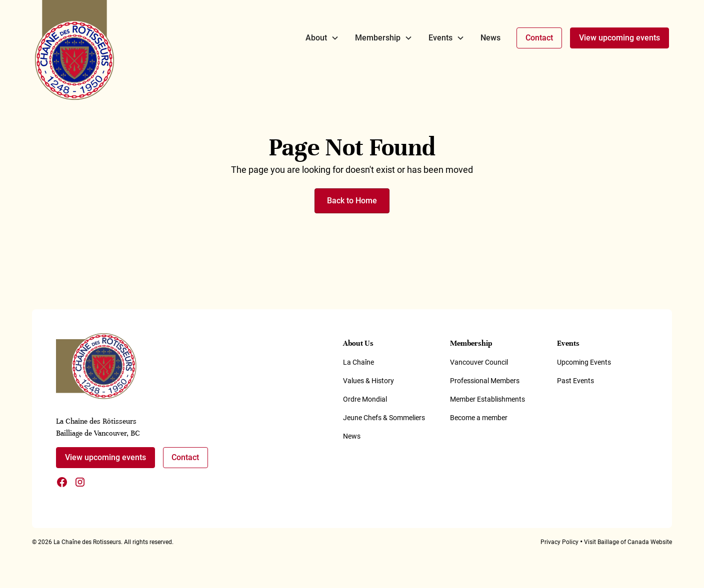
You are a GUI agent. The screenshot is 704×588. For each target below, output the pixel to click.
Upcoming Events (584, 362)
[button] (322, 38)
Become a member (479, 418)
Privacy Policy (559, 542)
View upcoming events (619, 38)
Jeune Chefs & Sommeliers (384, 418)
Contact (539, 38)
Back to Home (352, 201)
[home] (75, 50)
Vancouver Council (479, 362)
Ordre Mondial (365, 399)
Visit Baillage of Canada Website (628, 542)
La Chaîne (358, 362)
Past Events (575, 381)
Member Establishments (487, 399)
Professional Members (485, 381)
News (490, 38)
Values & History (368, 381)
